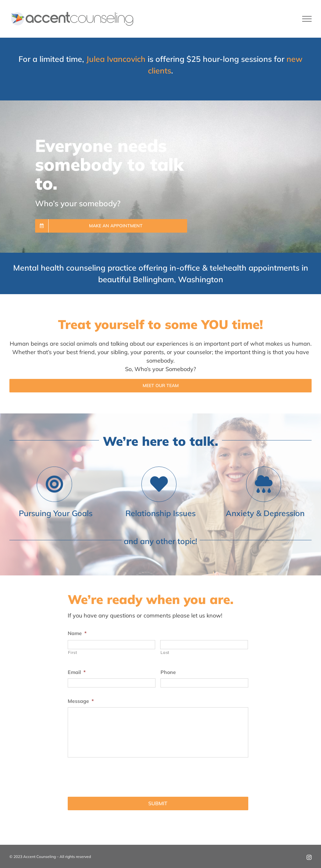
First (73, 652)
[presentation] (115, 775)
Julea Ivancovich (116, 59)
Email (77, 672)
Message (81, 701)
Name (77, 633)
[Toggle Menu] (307, 19)
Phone (168, 672)
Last (165, 652)
